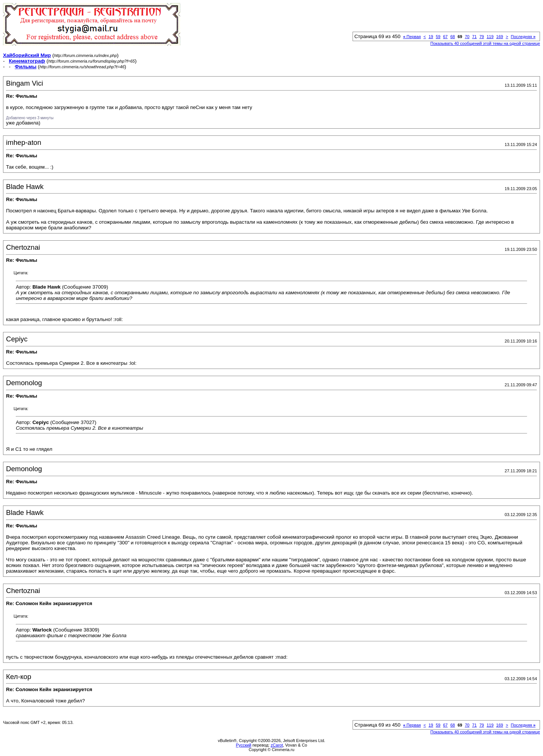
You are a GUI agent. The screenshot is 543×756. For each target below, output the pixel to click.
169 (500, 37)
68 (452, 37)
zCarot (277, 745)
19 (431, 37)
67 (445, 37)
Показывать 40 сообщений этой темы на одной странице (485, 43)
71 (474, 37)
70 (467, 37)
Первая (412, 37)
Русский (244, 745)
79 (482, 37)
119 (490, 37)
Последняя (523, 37)
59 (438, 37)
